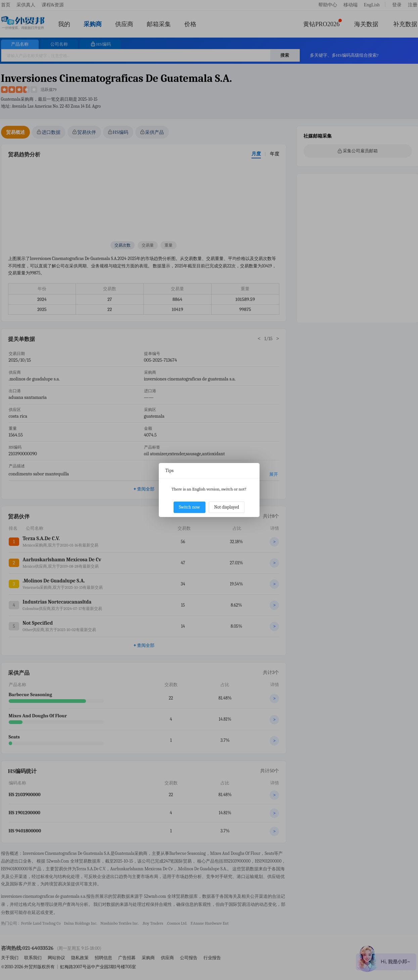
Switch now (190, 507)
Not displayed (227, 507)
